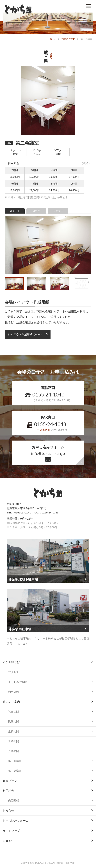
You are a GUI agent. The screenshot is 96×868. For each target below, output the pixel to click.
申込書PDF (44, 430)
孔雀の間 (13, 712)
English (7, 841)
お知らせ (8, 811)
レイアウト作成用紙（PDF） (26, 334)
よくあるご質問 (18, 682)
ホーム (53, 39)
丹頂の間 (13, 751)
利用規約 (13, 692)
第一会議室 (15, 761)
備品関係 (13, 801)
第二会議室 (15, 771)
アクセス (13, 672)
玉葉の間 (13, 741)
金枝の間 (13, 731)
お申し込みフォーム (16, 821)
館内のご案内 (68, 39)
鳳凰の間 (13, 722)
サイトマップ (11, 831)
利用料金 (8, 791)
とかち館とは (11, 662)
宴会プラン (10, 781)
